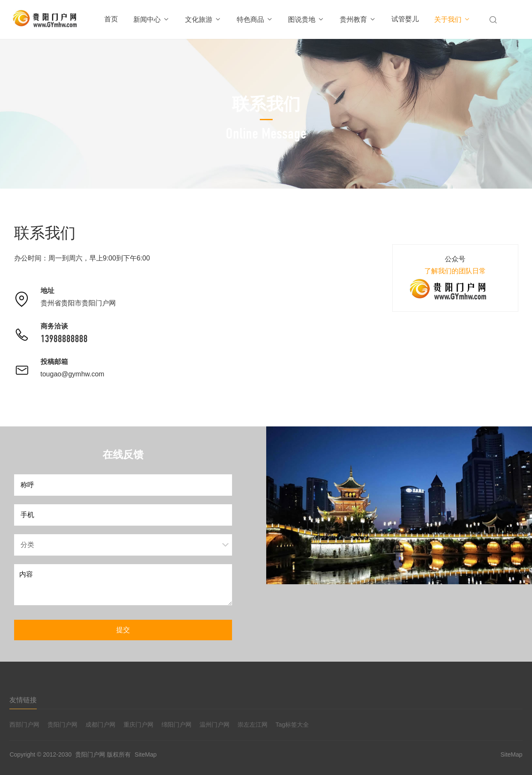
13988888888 (64, 339)
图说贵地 (306, 19)
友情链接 (23, 700)
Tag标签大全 (292, 725)
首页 (111, 19)
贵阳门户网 (62, 725)
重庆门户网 (138, 725)
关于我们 (452, 19)
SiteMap (145, 754)
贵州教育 (358, 19)
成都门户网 (100, 725)
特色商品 (255, 19)
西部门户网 (24, 725)
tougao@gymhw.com (73, 374)
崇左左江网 (253, 725)
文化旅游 (203, 19)
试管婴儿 (405, 19)
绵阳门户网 (176, 725)
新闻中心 (151, 19)
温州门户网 (215, 725)
